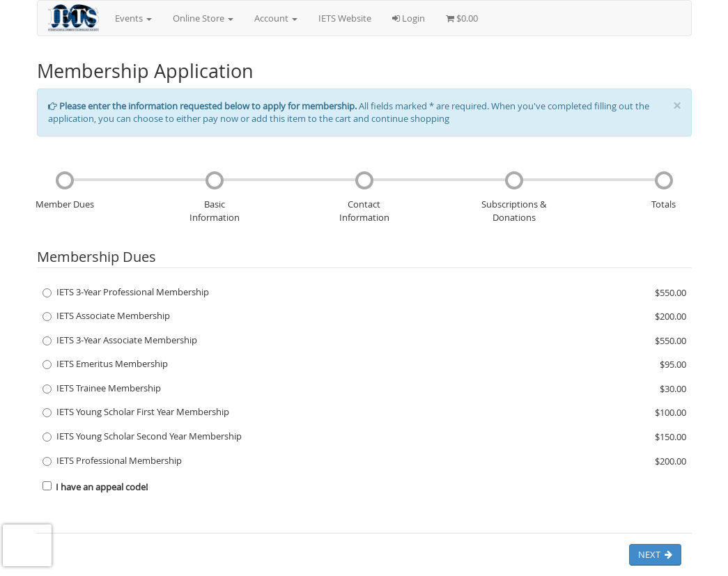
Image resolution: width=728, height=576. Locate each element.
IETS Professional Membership (112, 460)
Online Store (203, 18)
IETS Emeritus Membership (105, 364)
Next (655, 554)
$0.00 (462, 18)
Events (133, 18)
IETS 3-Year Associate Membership (120, 340)
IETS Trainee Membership (102, 388)
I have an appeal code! (95, 487)
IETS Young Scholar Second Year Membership (142, 436)
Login (409, 18)
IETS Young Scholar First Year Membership (136, 412)
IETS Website (345, 18)
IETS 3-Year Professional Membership (126, 292)
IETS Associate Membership (106, 316)
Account (276, 18)
